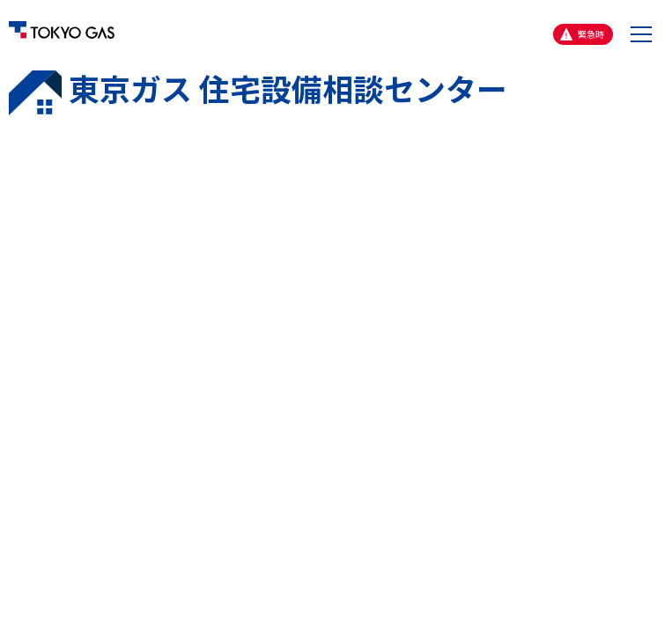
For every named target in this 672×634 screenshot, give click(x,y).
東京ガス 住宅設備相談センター (258, 92)
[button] (642, 34)
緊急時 (591, 34)
